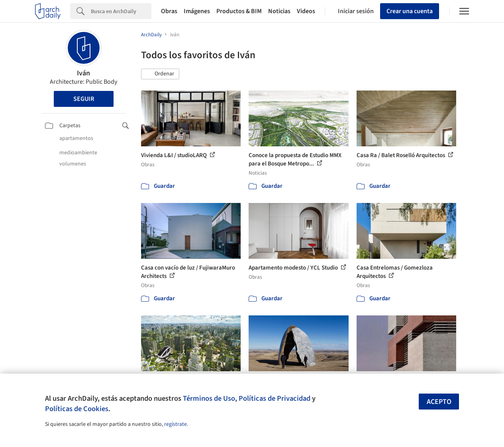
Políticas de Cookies (77, 409)
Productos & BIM (239, 11)
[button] (160, 74)
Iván (83, 73)
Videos (306, 11)
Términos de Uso (209, 398)
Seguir (84, 99)
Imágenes (197, 11)
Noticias (279, 11)
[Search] (121, 11)
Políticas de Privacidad (275, 398)
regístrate (176, 424)
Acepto (439, 402)
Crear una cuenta (410, 11)
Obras (169, 11)
